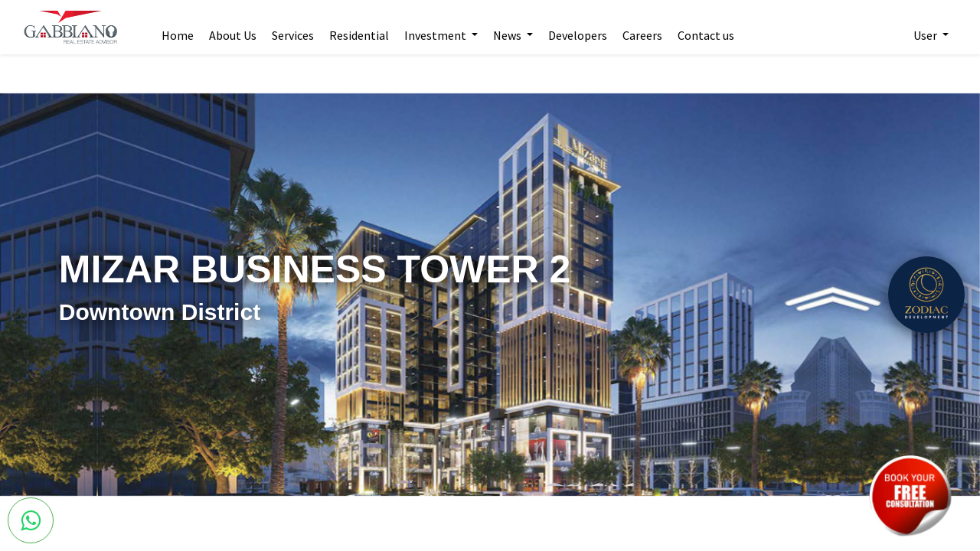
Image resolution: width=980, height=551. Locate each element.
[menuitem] (178, 28)
